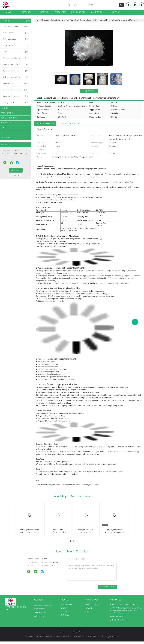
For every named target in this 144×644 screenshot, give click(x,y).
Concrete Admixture (16, 96)
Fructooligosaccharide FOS (16, 58)
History (64, 608)
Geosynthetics (16, 103)
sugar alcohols (16, 33)
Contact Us (96, 12)
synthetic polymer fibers (71, 485)
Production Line (93, 605)
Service (64, 612)
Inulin (16, 52)
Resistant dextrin (16, 39)
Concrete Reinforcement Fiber (16, 90)
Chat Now (116, 12)
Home (9, 12)
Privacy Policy (78, 632)
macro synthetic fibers (91, 485)
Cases (4, 133)
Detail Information (45, 123)
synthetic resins (16, 84)
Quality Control (79, 12)
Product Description (70, 123)
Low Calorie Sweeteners (16, 27)
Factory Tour (61, 12)
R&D (87, 612)
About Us (44, 12)
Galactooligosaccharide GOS (16, 77)
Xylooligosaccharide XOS (16, 71)
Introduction (67, 605)
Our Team (65, 615)
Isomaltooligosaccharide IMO (16, 65)
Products (26, 12)
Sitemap (63, 632)
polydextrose (16, 46)
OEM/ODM (90, 608)
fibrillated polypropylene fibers (48, 485)
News (4, 128)
